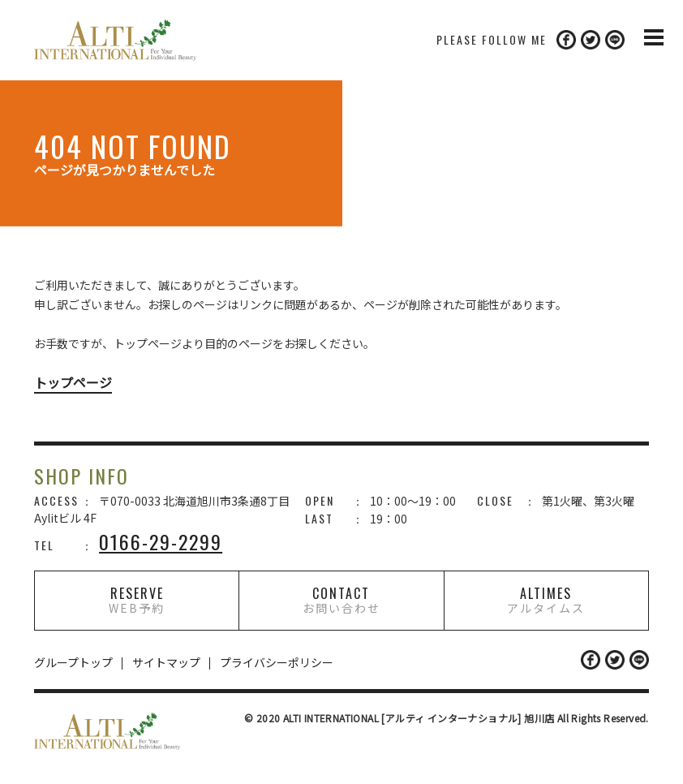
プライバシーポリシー (277, 662)
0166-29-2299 (161, 541)
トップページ (73, 382)
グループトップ (73, 662)
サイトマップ (166, 662)
